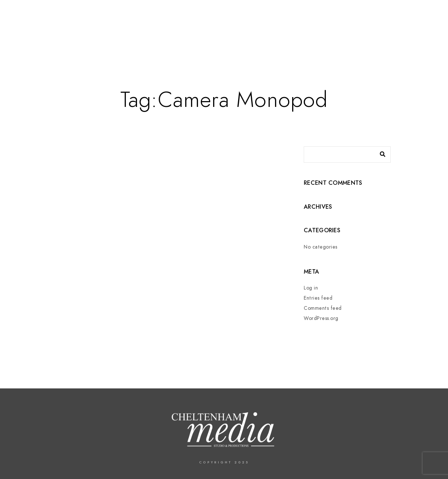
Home (216, 30)
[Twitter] (394, 15)
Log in (311, 288)
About (245, 30)
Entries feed (318, 298)
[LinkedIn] (407, 15)
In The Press (360, 30)
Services (279, 30)
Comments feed (323, 308)
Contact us (407, 30)
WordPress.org (321, 318)
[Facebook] (382, 15)
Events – (317, 30)
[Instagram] (420, 15)
